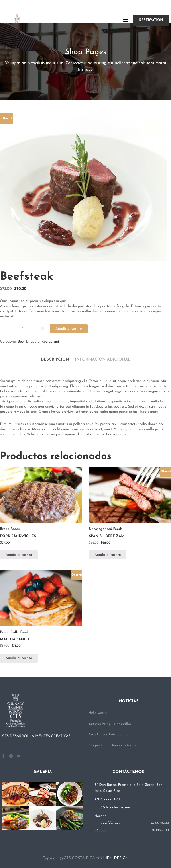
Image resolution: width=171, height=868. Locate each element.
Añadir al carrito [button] (19, 555)
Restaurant (50, 342)
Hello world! (98, 713)
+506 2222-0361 (107, 799)
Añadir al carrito (69, 329)
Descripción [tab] (55, 360)
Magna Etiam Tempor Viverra (112, 745)
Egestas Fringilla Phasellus (110, 724)
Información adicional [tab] (103, 360)
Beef (21, 342)
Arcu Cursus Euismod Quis (110, 735)
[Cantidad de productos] (24, 329)
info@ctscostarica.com (112, 808)
